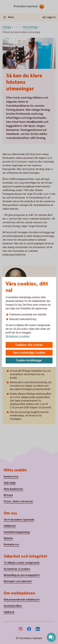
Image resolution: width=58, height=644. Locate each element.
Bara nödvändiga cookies (29, 353)
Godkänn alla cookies (29, 345)
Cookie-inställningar (29, 361)
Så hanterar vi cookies (17, 336)
